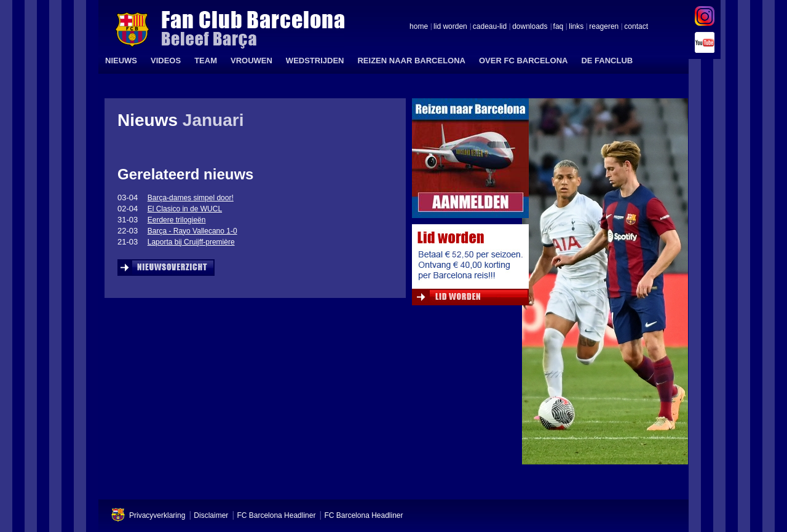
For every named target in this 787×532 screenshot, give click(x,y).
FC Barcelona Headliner (276, 515)
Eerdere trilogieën (177, 220)
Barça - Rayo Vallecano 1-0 (192, 231)
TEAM (206, 61)
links (576, 27)
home (419, 27)
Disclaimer (211, 515)
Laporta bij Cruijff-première (191, 242)
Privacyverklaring (157, 515)
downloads (530, 27)
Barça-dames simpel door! (191, 198)
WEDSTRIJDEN (315, 61)
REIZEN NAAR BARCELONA (411, 61)
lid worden (450, 27)
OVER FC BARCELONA (523, 61)
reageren (604, 27)
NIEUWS (121, 61)
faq (559, 27)
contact (636, 27)
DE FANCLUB (607, 61)
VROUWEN (251, 61)
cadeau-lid (490, 27)
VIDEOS (166, 61)
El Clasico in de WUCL (185, 209)
